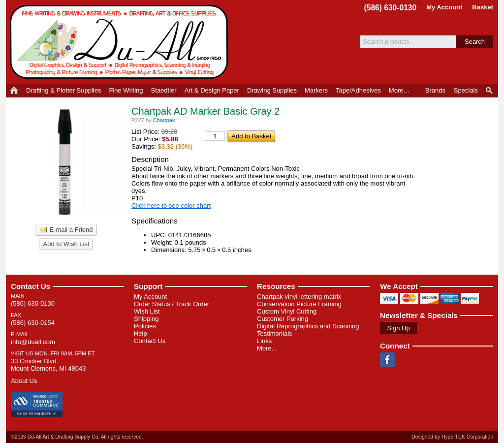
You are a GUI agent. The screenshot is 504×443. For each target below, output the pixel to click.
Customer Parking (283, 319)
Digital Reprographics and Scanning (308, 326)
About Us (24, 381)
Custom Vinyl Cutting (287, 311)
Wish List (147, 311)
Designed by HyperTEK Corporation (452, 437)
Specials (466, 90)
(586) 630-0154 (33, 323)
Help (141, 333)
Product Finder (490, 91)
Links (264, 341)
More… (268, 348)
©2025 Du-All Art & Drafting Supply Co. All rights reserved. (77, 437)
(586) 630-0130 (391, 8)
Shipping (146, 319)
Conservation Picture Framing (299, 304)
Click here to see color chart (171, 206)
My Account (444, 7)
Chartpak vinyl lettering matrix (299, 297)
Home (14, 91)
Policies (145, 326)
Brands (435, 90)
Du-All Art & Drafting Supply (121, 42)
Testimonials (275, 333)
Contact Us (31, 286)
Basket (483, 7)
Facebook (387, 360)
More (399, 90)
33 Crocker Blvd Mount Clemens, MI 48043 (48, 365)
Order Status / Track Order (172, 304)
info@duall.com (33, 342)
